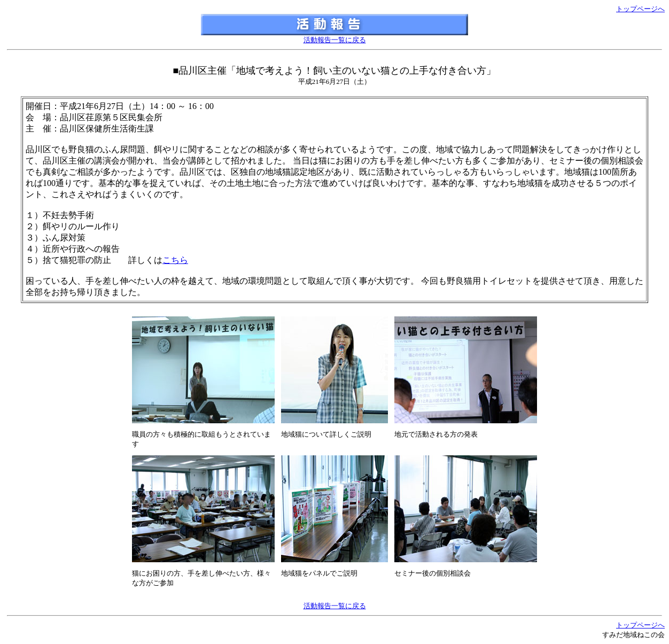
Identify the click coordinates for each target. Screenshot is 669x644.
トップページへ (640, 9)
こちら (175, 260)
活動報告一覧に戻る (335, 40)
